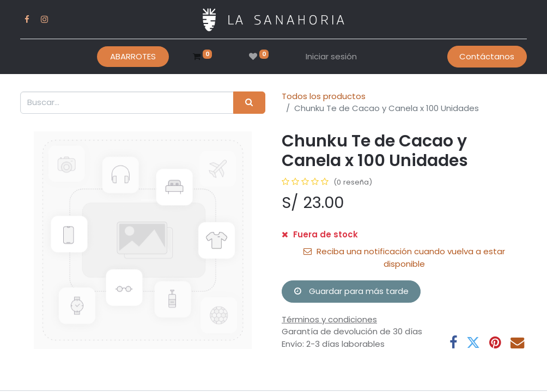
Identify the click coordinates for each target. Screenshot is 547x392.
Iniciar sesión (331, 56)
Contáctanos (487, 56)
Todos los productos (324, 96)
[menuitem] (133, 57)
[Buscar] (249, 103)
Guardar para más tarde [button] (351, 291)
